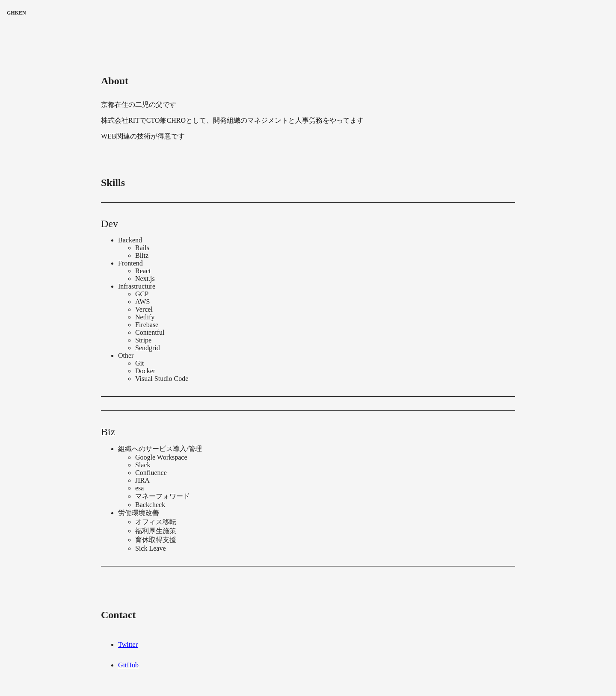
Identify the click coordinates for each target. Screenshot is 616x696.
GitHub (128, 665)
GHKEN (16, 13)
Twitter (128, 644)
